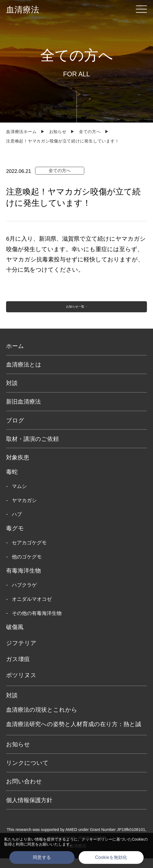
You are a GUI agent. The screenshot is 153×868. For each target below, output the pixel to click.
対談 (12, 393)
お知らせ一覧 (74, 312)
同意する (42, 857)
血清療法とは (24, 374)
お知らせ (58, 132)
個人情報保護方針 (29, 809)
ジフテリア (21, 652)
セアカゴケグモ (29, 552)
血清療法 (23, 10)
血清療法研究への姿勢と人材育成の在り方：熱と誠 (74, 733)
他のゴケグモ (27, 566)
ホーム (15, 355)
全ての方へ (90, 132)
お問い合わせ (24, 791)
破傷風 (15, 636)
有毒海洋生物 (23, 580)
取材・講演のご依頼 (32, 448)
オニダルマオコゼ (32, 609)
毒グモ (15, 538)
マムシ (19, 496)
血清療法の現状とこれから (42, 719)
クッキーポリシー (97, 839)
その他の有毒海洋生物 (37, 623)
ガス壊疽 (18, 668)
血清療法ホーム (21, 132)
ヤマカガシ (24, 510)
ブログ (15, 430)
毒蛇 (12, 481)
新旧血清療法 (23, 411)
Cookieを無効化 (111, 857)
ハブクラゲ (24, 595)
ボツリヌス (21, 684)
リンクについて (27, 772)
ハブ (17, 524)
